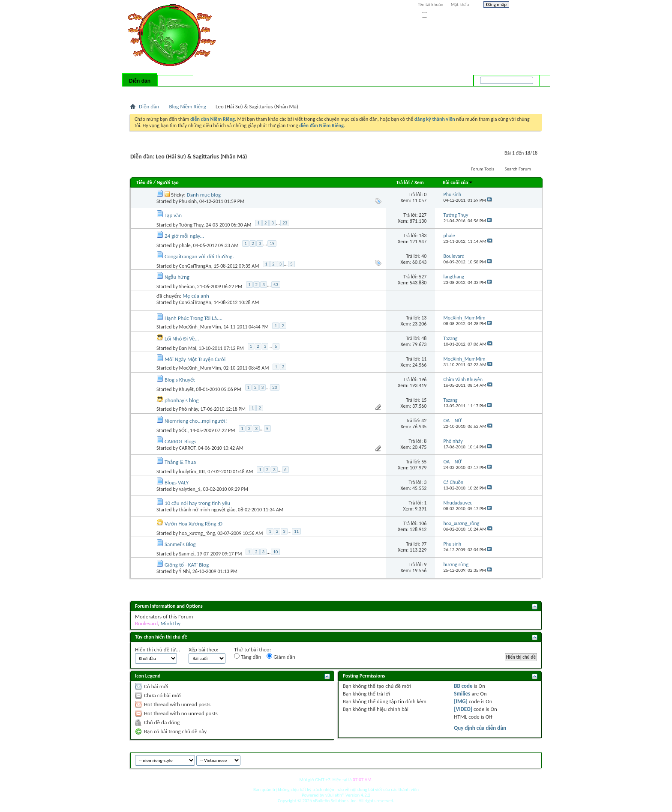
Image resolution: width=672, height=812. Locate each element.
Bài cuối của (458, 182)
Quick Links (242, 92)
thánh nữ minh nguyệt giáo (207, 510)
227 (423, 215)
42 (424, 421)
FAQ (157, 92)
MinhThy (170, 623)
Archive (517, 759)
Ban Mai (188, 348)
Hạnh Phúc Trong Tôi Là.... (193, 318)
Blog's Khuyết (180, 380)
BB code (463, 686)
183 (423, 236)
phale (185, 245)
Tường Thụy (191, 225)
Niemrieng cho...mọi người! (196, 421)
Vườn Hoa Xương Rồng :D (193, 524)
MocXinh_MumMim (200, 327)
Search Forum (518, 169)
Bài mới (140, 92)
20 (274, 387)
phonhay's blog (182, 400)
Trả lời (403, 182)
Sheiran (187, 287)
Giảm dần (281, 657)
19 (272, 243)
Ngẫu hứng (177, 277)
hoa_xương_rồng (197, 533)
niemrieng (494, 759)
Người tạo (168, 182)
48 (424, 338)
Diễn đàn (140, 81)
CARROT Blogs (180, 441)
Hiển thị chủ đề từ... (157, 649)
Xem (419, 182)
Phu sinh (188, 201)
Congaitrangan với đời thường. (199, 256)
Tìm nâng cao (527, 92)
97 (424, 544)
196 (423, 379)
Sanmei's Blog (180, 544)
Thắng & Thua (180, 462)
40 (424, 256)
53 (276, 285)
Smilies (462, 694)
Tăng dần (247, 657)
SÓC (183, 430)
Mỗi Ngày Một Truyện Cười (195, 359)
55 (424, 462)
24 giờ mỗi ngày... (184, 236)
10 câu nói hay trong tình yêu (197, 503)
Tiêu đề (144, 182)
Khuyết (186, 389)
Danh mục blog (204, 195)
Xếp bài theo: (204, 649)
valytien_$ (190, 489)
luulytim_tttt (192, 472)
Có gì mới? (175, 81)
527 (423, 277)
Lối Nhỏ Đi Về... (182, 339)
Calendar (176, 92)
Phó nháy (189, 409)
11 (424, 359)
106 (423, 523)
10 (275, 552)
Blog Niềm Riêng (187, 106)
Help (528, 6)
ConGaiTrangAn (195, 266)
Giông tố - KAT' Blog (187, 565)
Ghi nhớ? (434, 15)
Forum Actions (205, 92)
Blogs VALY (177, 482)
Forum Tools (483, 169)
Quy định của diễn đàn (480, 728)
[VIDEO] (463, 709)
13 (424, 318)
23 (285, 223)
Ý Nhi (184, 571)
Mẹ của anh (196, 296)
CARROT (187, 448)
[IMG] (461, 701)
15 (424, 400)
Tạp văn (173, 215)
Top (533, 759)
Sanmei (187, 554)
